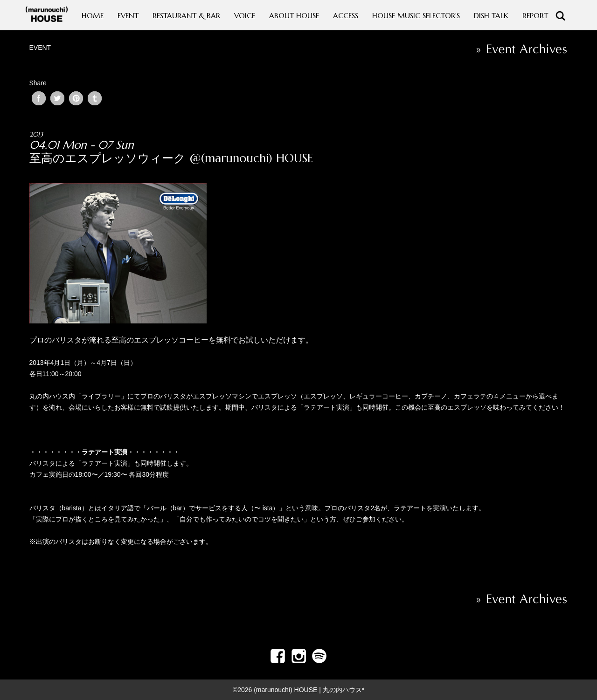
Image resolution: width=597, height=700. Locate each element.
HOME (93, 16)
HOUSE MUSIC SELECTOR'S (416, 16)
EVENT (128, 16)
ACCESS (346, 16)
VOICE (245, 16)
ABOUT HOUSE (294, 16)
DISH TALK (491, 16)
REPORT (535, 16)
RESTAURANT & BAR (186, 16)
